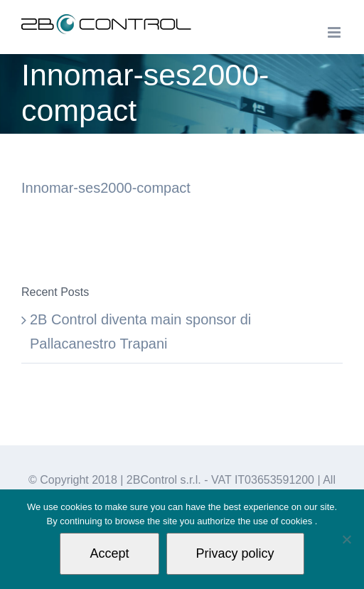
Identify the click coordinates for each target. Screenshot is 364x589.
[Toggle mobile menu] (335, 32)
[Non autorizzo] (346, 539)
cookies (298, 521)
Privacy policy (235, 553)
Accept (109, 553)
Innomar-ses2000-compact (106, 188)
